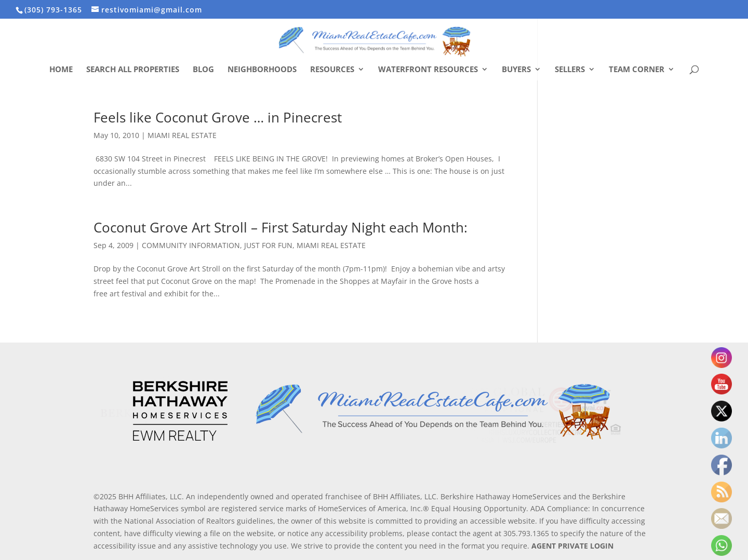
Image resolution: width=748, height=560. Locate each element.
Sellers (570, 70)
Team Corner (637, 70)
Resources (332, 70)
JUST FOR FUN (268, 245)
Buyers (516, 70)
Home (61, 70)
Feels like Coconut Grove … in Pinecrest (218, 117)
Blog (203, 70)
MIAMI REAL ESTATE (182, 135)
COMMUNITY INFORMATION (191, 245)
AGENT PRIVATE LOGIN (572, 546)
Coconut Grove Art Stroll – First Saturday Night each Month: (280, 227)
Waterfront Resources (428, 70)
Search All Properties (133, 70)
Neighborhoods (262, 70)
